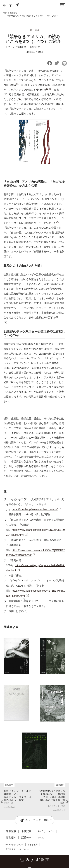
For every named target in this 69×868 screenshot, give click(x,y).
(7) (20, 396)
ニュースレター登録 (34, 820)
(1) (17, 84)
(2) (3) (49, 89)
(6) (57, 372)
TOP (5, 13)
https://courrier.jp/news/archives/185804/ (35, 509)
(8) (10, 465)
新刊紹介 (14, 13)
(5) (57, 222)
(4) (20, 99)
